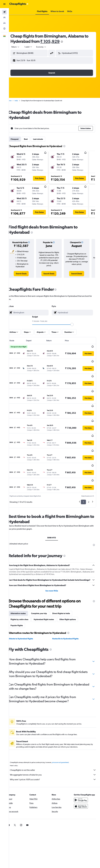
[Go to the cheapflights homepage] (19, 4)
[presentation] (72, 42)
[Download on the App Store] (82, 778)
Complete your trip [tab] (45, 583)
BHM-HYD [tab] (54, 504)
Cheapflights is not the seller (56, 739)
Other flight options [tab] (73, 589)
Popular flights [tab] (22, 595)
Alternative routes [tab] (24, 583)
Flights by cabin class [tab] (25, 589)
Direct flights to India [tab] (67, 583)
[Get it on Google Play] (82, 772)
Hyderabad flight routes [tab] (49, 589)
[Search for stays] (4, 18)
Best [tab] (31, 139)
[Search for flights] (4, 12)
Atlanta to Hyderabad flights (26, 608)
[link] (26, 274)
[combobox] (47, 47)
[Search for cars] (4, 23)
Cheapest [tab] (20, 139)
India (22, 101)
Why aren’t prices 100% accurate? (56, 749)
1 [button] (83, 468)
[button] (4, 4)
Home (15, 101)
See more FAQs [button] (55, 560)
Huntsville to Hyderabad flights (68, 608)
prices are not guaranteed (66, 732)
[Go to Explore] (4, 29)
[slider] (75, 324)
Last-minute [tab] (44, 139)
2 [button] (89, 468)
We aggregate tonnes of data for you (56, 744)
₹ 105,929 (60, 41)
